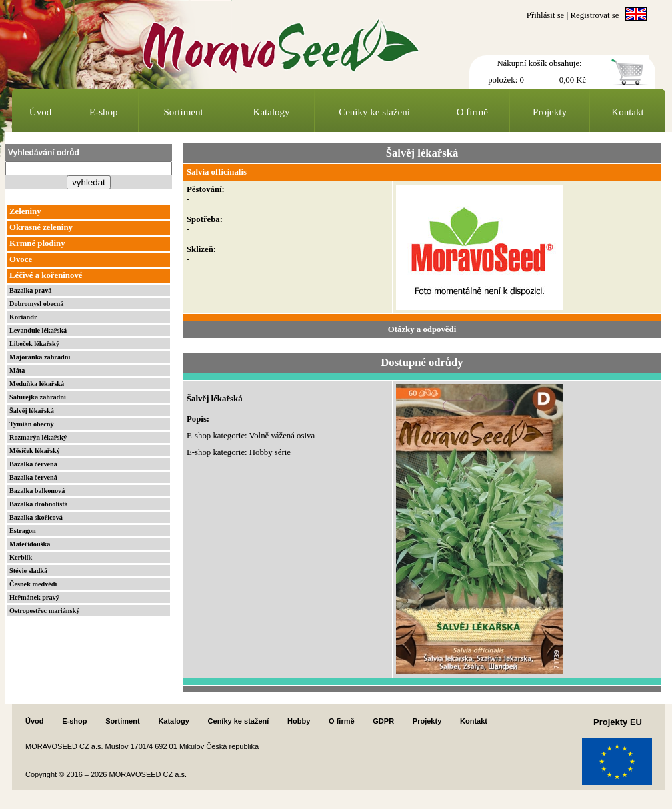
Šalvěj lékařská (32, 411)
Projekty (550, 112)
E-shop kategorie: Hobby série (239, 452)
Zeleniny (25, 211)
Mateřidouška (30, 544)
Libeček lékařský (34, 344)
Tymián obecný (32, 424)
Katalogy (272, 112)
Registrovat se (595, 15)
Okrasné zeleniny (41, 227)
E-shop (104, 112)
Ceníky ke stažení (374, 112)
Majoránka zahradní (40, 357)
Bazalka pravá (30, 290)
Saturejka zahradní (38, 397)
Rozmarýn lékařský (38, 437)
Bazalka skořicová (36, 517)
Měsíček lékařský (35, 451)
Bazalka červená (33, 464)
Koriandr (23, 317)
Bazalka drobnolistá (39, 504)
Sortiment (184, 112)
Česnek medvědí (33, 584)
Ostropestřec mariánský (44, 611)
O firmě (472, 112)
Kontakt (627, 112)
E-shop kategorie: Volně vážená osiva (251, 436)
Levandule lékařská (38, 330)
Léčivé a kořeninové (46, 275)
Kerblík (21, 557)
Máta (17, 370)
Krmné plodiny (37, 243)
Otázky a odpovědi (422, 329)
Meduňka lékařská (37, 384)
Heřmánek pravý (34, 597)
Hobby (299, 721)
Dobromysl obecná (36, 304)
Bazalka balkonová (37, 491)
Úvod (40, 112)
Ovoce (21, 259)
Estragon (23, 531)
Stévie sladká (28, 571)
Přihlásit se (546, 15)
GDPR (383, 721)
